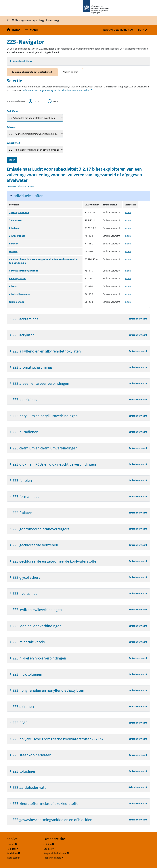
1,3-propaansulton (19, 212)
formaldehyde (17, 302)
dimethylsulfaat (17, 278)
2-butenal (14, 228)
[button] (32, 30)
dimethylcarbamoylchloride (24, 271)
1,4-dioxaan (15, 220)
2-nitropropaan (17, 236)
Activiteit (12, 127)
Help (144, 30)
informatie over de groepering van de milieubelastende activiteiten (58, 90)
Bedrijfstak (12, 111)
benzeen (14, 244)
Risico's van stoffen (119, 30)
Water (53, 101)
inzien (128, 212)
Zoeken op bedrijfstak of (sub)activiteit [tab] (32, 72)
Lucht (34, 101)
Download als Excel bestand (21, 186)
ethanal (13, 286)
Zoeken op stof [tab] (70, 72)
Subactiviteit (13, 143)
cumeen (13, 251)
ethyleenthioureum (19, 294)
